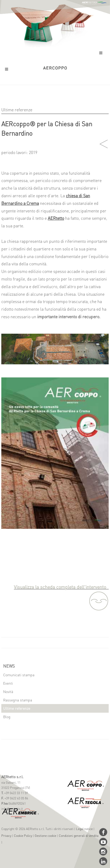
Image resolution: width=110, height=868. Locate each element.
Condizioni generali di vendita (79, 836)
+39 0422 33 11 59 (16, 793)
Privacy (6, 836)
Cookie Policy (23, 836)
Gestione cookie (45, 836)
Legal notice (84, 829)
